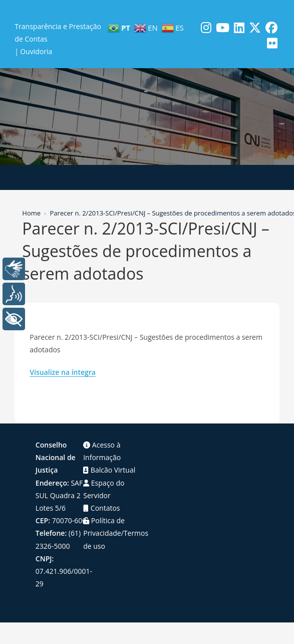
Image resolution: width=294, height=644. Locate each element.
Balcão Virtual (109, 470)
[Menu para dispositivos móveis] (147, 177)
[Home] (31, 213)
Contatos (101, 508)
